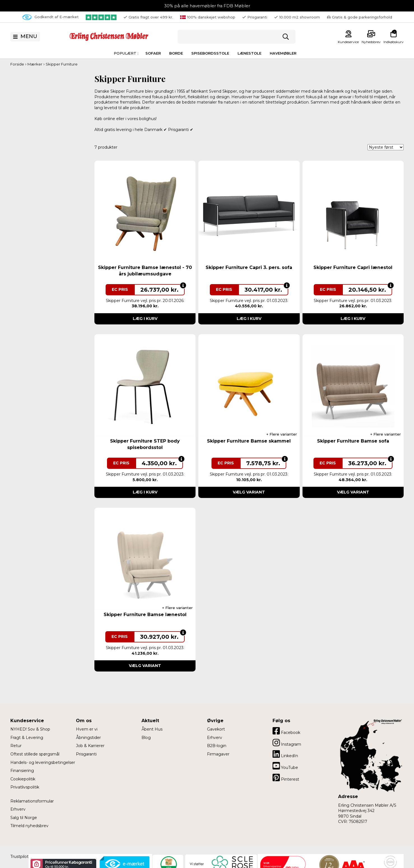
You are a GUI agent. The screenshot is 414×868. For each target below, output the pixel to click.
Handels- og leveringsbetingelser (43, 762)
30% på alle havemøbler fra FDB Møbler (207, 6)
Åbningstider (88, 738)
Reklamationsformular (32, 801)
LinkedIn (285, 754)
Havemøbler (283, 53)
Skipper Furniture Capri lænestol (353, 267)
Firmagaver (218, 754)
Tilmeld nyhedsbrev (29, 826)
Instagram (287, 743)
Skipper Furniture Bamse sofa (353, 441)
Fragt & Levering (27, 738)
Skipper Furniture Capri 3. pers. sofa (249, 267)
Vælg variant (249, 492)
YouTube (285, 766)
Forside (17, 64)
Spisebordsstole (210, 53)
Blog (146, 738)
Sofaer (153, 53)
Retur (16, 746)
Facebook (286, 731)
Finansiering (22, 771)
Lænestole (249, 53)
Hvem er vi (87, 729)
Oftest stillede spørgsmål (35, 754)
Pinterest (286, 778)
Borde (176, 53)
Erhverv (18, 809)
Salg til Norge (24, 818)
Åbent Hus (152, 729)
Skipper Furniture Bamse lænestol (145, 615)
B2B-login (217, 746)
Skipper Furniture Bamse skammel (249, 441)
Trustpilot (19, 857)
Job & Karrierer (90, 746)
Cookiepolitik (23, 779)
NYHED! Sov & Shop (30, 729)
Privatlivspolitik (25, 787)
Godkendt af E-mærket (50, 17)
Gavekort (216, 729)
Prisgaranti (86, 754)
